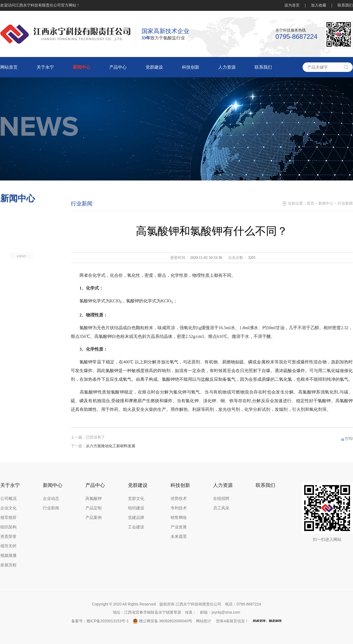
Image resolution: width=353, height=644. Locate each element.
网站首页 (9, 67)
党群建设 (154, 67)
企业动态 (21, 298)
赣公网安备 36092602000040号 (163, 621)
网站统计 (204, 621)
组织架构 (8, 527)
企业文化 (8, 508)
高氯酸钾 (94, 499)
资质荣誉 (8, 537)
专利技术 (179, 508)
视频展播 (8, 556)
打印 (349, 439)
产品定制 (94, 508)
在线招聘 (221, 499)
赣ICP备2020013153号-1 (108, 621)
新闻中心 (82, 67)
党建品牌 (136, 518)
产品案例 (94, 518)
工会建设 (136, 527)
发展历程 (8, 565)
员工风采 (221, 508)
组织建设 (136, 508)
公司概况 (8, 499)
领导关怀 (8, 546)
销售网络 (179, 518)
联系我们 (345, 5)
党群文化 (136, 499)
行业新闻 (51, 508)
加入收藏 (319, 5)
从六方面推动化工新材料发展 (111, 446)
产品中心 (118, 67)
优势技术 (179, 499)
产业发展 (179, 527)
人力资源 (227, 67)
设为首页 (292, 5)
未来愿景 (179, 537)
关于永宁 (45, 67)
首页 (310, 203)
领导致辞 (8, 518)
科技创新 (191, 67)
